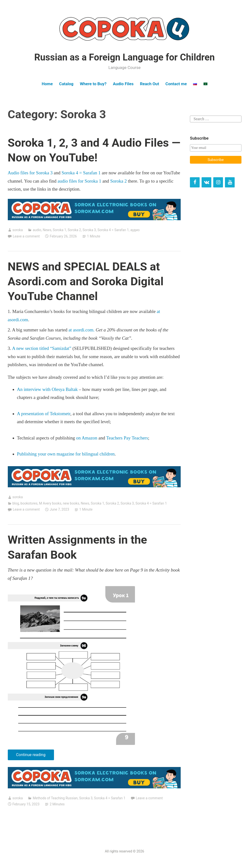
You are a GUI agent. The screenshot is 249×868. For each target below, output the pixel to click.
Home (47, 84)
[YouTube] (230, 182)
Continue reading (35, 756)
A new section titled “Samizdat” (42, 348)
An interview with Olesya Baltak (47, 389)
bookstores (29, 503)
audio (37, 230)
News (47, 230)
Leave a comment (26, 236)
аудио (135, 230)
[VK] (206, 182)
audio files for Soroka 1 (79, 181)
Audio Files (123, 84)
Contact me (176, 84)
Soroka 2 (118, 181)
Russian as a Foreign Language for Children (124, 57)
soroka (18, 230)
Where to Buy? (93, 84)
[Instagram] (218, 182)
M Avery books (50, 503)
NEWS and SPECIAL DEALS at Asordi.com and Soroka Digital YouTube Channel (86, 281)
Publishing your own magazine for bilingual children (66, 454)
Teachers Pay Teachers (127, 438)
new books (71, 503)
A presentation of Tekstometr (44, 414)
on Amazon (87, 438)
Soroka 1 (59, 230)
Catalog (66, 84)
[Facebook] (195, 182)
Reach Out (149, 84)
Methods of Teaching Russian (55, 798)
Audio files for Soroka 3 (31, 173)
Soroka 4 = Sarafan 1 (81, 173)
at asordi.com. (82, 330)
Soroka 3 (89, 230)
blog (16, 503)
